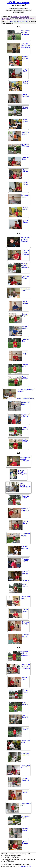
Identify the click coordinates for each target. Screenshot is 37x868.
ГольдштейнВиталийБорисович (25, 239)
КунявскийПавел (25, 158)
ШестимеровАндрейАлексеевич (25, 459)
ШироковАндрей (25, 635)
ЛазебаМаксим (25, 572)
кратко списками (23, 22)
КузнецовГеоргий (25, 560)
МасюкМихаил (25, 171)
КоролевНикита (25, 328)
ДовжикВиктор (25, 83)
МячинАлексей (25, 585)
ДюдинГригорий (25, 95)
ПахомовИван (25, 365)
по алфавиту (15, 17)
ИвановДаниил (25, 120)
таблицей (13, 22)
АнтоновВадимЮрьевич (25, 252)
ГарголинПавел (25, 277)
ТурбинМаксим (25, 221)
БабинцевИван (25, 678)
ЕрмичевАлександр (25, 510)
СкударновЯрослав (25, 416)
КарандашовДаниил (25, 535)
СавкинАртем (25, 610)
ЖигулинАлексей (25, 108)
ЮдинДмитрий (25, 842)
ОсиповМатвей (25, 183)
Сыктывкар (25, 580)
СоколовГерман (25, 830)
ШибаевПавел (25, 441)
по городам (21, 18)
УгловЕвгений (25, 428)
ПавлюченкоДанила (25, 598)
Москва (19, 398)
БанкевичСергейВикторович (22, 472)
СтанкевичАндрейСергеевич (25, 33)
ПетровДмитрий (25, 378)
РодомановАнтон (25, 196)
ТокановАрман (25, 209)
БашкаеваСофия (25, 497)
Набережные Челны (28, 398)
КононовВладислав (25, 547)
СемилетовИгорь (25, 403)
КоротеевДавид (25, 133)
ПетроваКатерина (25, 779)
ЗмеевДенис (25, 522)
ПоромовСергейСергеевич (25, 654)
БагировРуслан (25, 58)
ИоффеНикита (25, 302)
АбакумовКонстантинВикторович (25, 46)
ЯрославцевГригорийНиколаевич (25, 667)
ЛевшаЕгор (25, 353)
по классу (10, 20)
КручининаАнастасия (25, 146)
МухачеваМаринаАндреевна (25, 265)
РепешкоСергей (25, 792)
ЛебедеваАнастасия (25, 754)
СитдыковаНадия (25, 817)
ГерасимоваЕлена (25, 290)
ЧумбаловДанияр (25, 623)
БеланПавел (25, 691)
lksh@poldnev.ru (27, 866)
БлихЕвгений (25, 704)
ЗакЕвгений (25, 716)
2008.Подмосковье (18, 2)
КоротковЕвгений (25, 729)
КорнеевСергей (25, 315)
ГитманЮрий (25, 70)
